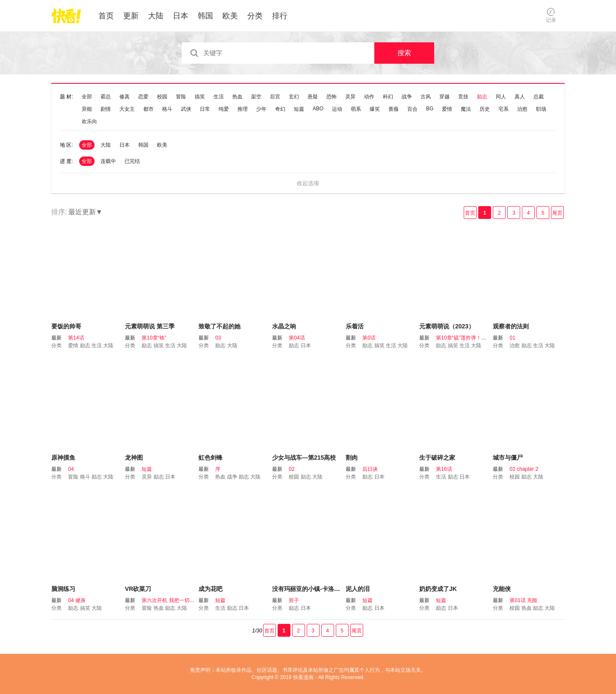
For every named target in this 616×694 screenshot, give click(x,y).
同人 (501, 97)
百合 (412, 109)
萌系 (356, 109)
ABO (318, 109)
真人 (520, 97)
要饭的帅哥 (66, 326)
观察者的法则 (511, 326)
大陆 (156, 16)
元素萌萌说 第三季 (150, 326)
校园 (162, 97)
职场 (541, 109)
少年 (261, 109)
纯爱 (224, 109)
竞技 (463, 97)
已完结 (132, 161)
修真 (124, 97)
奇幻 (280, 109)
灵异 (350, 97)
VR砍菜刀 (138, 589)
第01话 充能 (523, 600)
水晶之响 (284, 326)
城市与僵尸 (508, 458)
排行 (280, 16)
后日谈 (370, 469)
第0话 (369, 338)
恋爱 (143, 97)
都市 (148, 109)
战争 (407, 97)
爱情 (447, 109)
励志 (482, 97)
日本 (181, 16)
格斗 (167, 109)
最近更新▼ (86, 212)
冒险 (181, 97)
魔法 (466, 109)
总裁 (539, 97)
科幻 (388, 97)
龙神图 (134, 458)
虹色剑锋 (210, 458)
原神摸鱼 (63, 458)
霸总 (106, 97)
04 (71, 469)
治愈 (522, 109)
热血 (237, 97)
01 (512, 338)
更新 (131, 16)
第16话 (444, 469)
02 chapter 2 (524, 469)
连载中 (108, 161)
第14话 (76, 338)
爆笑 (375, 109)
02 (292, 469)
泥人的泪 (358, 589)
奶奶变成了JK (438, 589)
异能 (87, 109)
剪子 (294, 600)
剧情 (106, 109)
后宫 (275, 97)
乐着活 (355, 326)
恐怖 (332, 97)
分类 (255, 16)
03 (218, 338)
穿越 (444, 97)
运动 (337, 109)
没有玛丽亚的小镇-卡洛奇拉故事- (316, 589)
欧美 (230, 16)
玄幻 (294, 97)
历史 (485, 109)
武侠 (186, 109)
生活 (219, 97)
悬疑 (313, 97)
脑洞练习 (63, 589)
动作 (369, 97)
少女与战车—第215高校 (304, 458)
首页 (106, 16)
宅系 (503, 109)
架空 (256, 97)
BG (430, 109)
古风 (426, 97)
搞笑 (200, 97)
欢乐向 (89, 121)
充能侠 (502, 589)
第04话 (297, 338)
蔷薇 (394, 109)
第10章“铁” (154, 338)
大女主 (127, 109)
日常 (205, 109)
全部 (87, 97)
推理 (243, 109)
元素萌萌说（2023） (447, 326)
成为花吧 (210, 589)
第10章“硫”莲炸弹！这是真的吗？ (474, 338)
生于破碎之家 (437, 458)
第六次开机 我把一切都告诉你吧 (178, 600)
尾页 (557, 213)
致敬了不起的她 (219, 326)
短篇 (299, 109)
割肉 (352, 458)
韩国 (205, 16)
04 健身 (77, 600)
